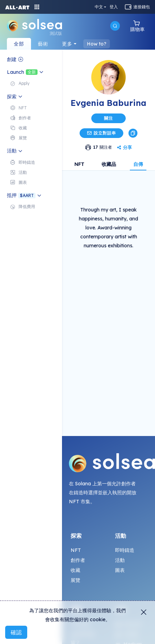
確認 (16, 632)
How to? (97, 44)
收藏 (75, 570)
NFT (79, 164)
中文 (99, 7)
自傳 (138, 164)
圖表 (120, 570)
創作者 (78, 560)
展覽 (75, 580)
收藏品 (109, 164)
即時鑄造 (125, 550)
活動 (120, 560)
